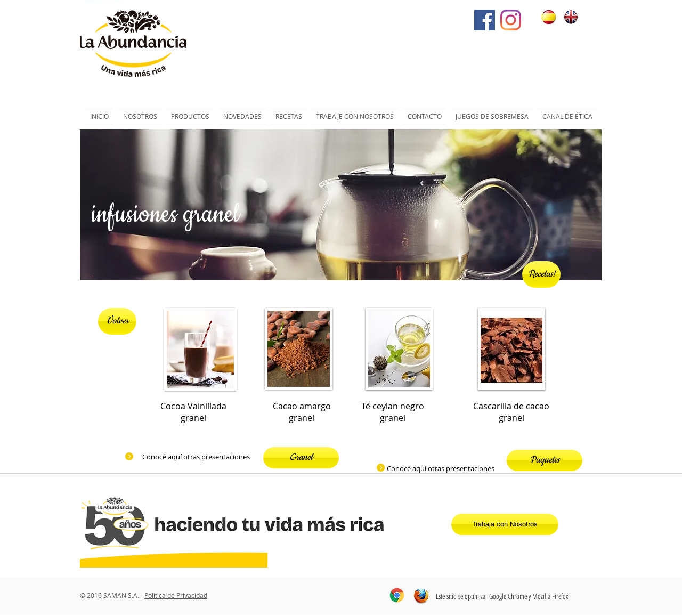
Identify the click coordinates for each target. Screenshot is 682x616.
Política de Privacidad (176, 595)
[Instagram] (511, 20)
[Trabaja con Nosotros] (505, 524)
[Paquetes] (545, 460)
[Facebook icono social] (485, 20)
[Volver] (117, 321)
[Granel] (301, 458)
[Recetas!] (541, 274)
